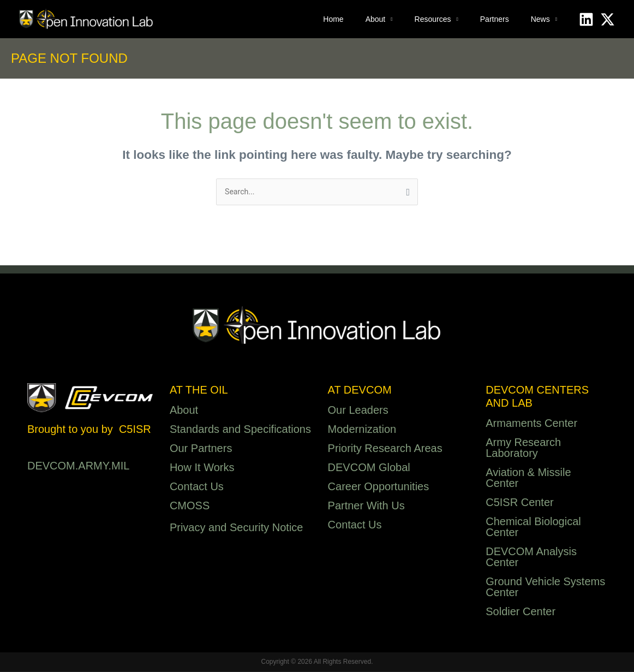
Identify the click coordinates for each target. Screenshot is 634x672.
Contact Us (197, 487)
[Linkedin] (586, 19)
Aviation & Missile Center (528, 479)
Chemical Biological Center (533, 528)
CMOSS (190, 507)
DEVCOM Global (369, 468)
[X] (608, 19)
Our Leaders (358, 411)
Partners (495, 19)
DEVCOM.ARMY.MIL (78, 467)
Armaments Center (531, 424)
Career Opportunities (379, 487)
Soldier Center (521, 612)
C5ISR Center (520, 503)
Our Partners (201, 449)
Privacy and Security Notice (237, 528)
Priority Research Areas (385, 449)
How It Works (202, 468)
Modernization (362, 430)
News (540, 19)
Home (333, 19)
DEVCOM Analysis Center (531, 558)
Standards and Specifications (240, 430)
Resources (433, 19)
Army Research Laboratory (523, 449)
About (376, 19)
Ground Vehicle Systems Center (545, 588)
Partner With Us (366, 507)
